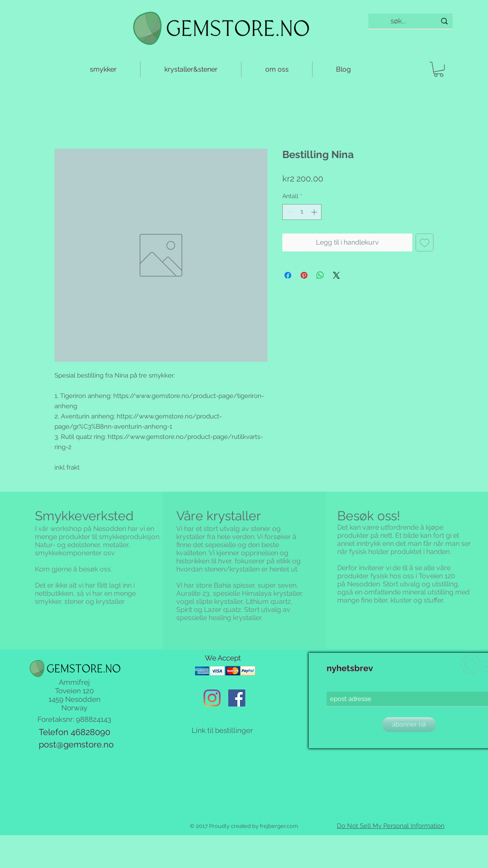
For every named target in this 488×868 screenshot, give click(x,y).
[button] (439, 69)
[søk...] (398, 21)
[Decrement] (289, 212)
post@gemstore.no (76, 744)
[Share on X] (336, 275)
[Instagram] (212, 698)
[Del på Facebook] (288, 275)
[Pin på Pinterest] (304, 275)
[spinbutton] (302, 212)
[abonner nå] (409, 725)
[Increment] (315, 212)
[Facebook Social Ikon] (237, 698)
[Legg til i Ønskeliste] (425, 242)
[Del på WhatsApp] (320, 275)
